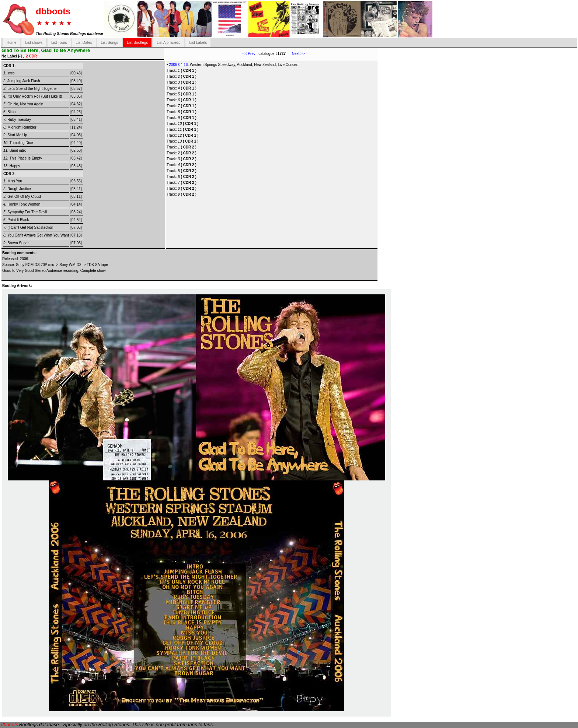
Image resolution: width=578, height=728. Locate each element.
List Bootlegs (137, 43)
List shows (34, 43)
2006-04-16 (178, 65)
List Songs (110, 43)
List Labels (198, 43)
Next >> (295, 54)
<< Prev (249, 54)
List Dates (84, 43)
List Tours (59, 43)
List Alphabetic (169, 43)
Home (12, 43)
